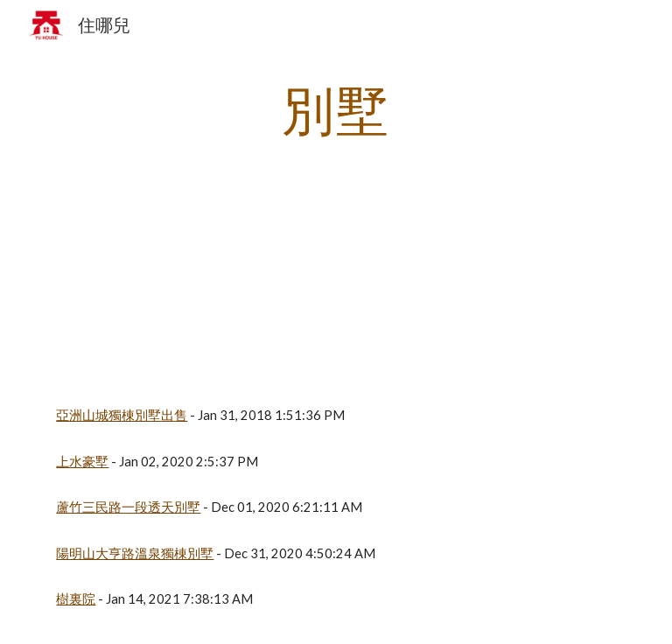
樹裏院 (76, 599)
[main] (336, 109)
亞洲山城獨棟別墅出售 (122, 415)
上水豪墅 (82, 462)
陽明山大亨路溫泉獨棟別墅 (135, 553)
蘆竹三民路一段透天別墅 (128, 507)
